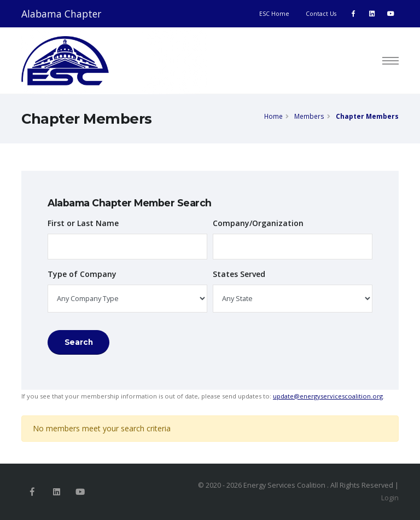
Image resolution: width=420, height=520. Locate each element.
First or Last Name (83, 223)
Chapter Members (367, 116)
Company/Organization (258, 223)
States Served (239, 274)
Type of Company (82, 274)
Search (79, 342)
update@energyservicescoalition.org (328, 396)
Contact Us (321, 14)
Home (273, 116)
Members (309, 116)
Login (390, 498)
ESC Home (274, 14)
